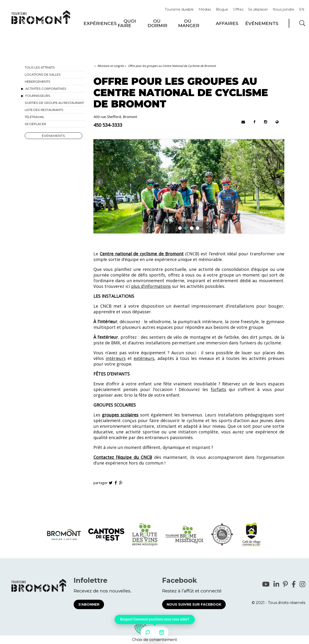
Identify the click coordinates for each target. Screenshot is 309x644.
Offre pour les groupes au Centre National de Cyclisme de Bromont (172, 66)
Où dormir (157, 23)
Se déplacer (258, 9)
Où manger (189, 23)
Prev (100, 182)
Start (96, 223)
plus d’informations (151, 286)
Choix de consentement (155, 640)
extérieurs (144, 358)
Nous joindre (283, 9)
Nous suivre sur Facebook (194, 604)
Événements (262, 23)
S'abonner (89, 604)
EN (302, 9)
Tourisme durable (179, 9)
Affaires (227, 23)
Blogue (222, 9)
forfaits (219, 389)
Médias (205, 9)
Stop (99, 223)
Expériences (100, 23)
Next (278, 182)
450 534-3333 (108, 125)
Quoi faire (127, 23)
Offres (238, 9)
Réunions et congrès (111, 66)
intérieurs (116, 358)
